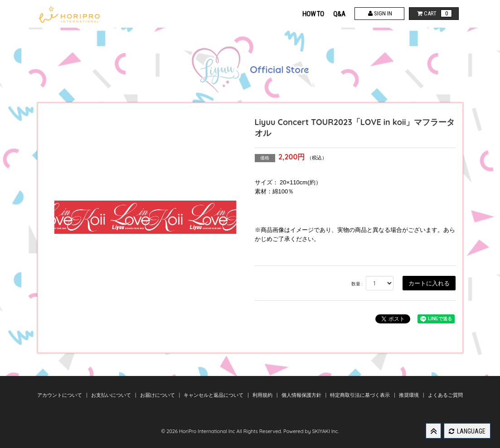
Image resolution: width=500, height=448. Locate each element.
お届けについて (158, 395)
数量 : (357, 284)
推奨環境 (410, 395)
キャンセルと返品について (214, 395)
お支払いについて (112, 395)
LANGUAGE (467, 431)
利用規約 (263, 395)
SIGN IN (379, 13)
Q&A (339, 14)
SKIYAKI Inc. (325, 431)
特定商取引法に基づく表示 (361, 395)
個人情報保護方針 (302, 395)
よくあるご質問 (445, 395)
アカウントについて (60, 395)
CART (434, 13)
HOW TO (313, 14)
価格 (265, 158)
